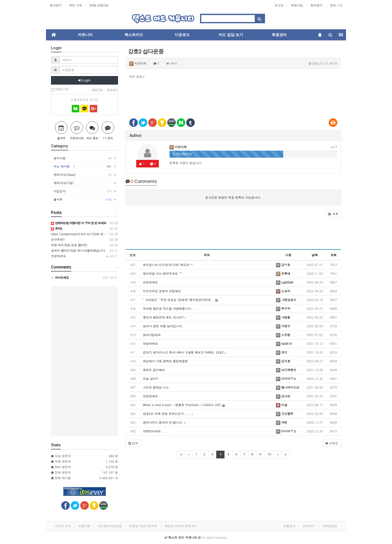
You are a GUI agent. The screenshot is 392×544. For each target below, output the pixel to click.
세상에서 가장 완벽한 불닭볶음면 (165, 361)
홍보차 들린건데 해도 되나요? (164, 317)
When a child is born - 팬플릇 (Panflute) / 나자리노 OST (184, 405)
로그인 (279, 5)
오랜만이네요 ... (154, 431)
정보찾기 (316, 5)
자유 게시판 (83, 166)
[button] (333, 214)
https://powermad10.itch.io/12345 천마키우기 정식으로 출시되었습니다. (101, 234)
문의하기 (309, 526)
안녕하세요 (150, 282)
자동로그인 (60, 89)
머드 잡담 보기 (231, 35)
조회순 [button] (332, 443)
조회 (333, 255)
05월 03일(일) (99, 5)
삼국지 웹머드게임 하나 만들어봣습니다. (79, 250)
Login (84, 80)
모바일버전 (330, 526)
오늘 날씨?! (151, 378)
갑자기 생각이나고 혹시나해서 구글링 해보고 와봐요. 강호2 (185, 352)
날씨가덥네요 (152, 335)
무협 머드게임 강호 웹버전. (70, 245)
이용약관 (84, 526)
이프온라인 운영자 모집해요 (162, 291)
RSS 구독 (76, 5)
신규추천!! (58, 239)
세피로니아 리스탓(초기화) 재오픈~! (168, 265)
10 (269, 454)
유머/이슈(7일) (65, 183)
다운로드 (182, 35)
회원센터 (279, 35)
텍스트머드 (134, 35)
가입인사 (83, 191)
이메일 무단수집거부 (143, 526)
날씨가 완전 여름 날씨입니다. (163, 326)
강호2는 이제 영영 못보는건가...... (168, 414)
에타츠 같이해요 (154, 370)
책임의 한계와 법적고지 (181, 526)
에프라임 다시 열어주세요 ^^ (163, 273)
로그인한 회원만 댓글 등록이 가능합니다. (233, 197)
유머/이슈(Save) (83, 175)
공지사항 (83, 158)
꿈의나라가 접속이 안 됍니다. (164, 422)
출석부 (83, 199)
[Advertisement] (233, 96)
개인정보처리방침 (110, 526)
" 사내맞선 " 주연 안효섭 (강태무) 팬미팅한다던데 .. (180, 300)
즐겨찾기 (56, 5)
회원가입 (297, 5)
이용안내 (289, 526)
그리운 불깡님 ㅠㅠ (156, 387)
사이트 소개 (63, 526)
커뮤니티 (85, 35)
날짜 (315, 255)
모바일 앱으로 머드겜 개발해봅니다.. (168, 308)
